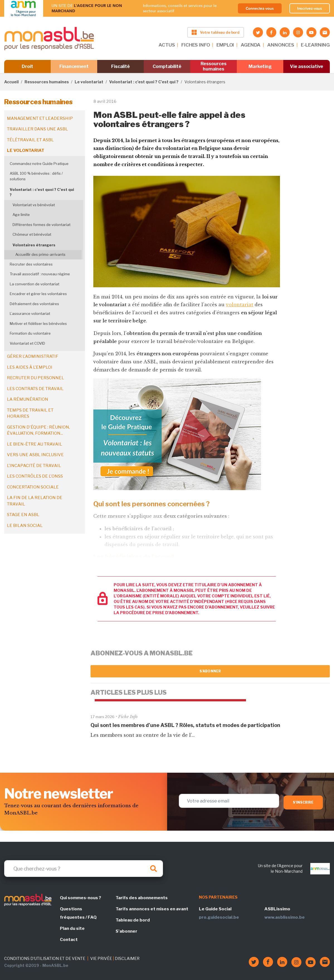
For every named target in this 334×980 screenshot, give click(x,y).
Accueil (11, 82)
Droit (27, 66)
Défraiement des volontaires (34, 304)
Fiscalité (120, 66)
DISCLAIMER (127, 958)
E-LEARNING (315, 45)
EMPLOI (225, 45)
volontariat (240, 305)
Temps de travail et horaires (30, 413)
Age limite (21, 215)
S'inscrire (303, 802)
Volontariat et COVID (27, 343)
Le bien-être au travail (35, 444)
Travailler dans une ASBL (37, 129)
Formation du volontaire (30, 333)
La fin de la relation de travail (35, 501)
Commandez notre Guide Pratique (39, 164)
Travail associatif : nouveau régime (40, 274)
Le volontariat (89, 82)
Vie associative (307, 66)
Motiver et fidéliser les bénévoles (38, 324)
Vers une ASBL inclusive (35, 455)
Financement (74, 66)
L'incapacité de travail (34, 466)
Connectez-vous (260, 8)
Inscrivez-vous (310, 8)
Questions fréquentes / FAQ (78, 913)
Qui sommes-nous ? (81, 898)
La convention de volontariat (35, 284)
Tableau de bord (133, 920)
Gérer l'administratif (33, 356)
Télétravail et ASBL (30, 140)
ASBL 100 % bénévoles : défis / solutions (36, 176)
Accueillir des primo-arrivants (40, 254)
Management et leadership (40, 118)
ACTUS (167, 45)
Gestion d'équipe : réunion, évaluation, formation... (38, 430)
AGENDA (251, 45)
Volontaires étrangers (34, 245)
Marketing (260, 66)
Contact (69, 940)
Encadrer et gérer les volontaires (38, 294)
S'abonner (210, 671)
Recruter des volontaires (31, 264)
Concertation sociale (33, 487)
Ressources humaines (213, 66)
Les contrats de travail (35, 389)
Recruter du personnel (36, 378)
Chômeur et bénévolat (32, 234)
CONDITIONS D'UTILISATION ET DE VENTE (45, 958)
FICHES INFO (196, 45)
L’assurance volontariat (30, 313)
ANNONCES (281, 45)
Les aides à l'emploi (30, 367)
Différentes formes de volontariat (42, 225)
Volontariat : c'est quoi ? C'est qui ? (144, 82)
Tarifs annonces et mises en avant (152, 909)
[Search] (84, 869)
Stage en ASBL (23, 515)
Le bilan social (25, 526)
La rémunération (28, 399)
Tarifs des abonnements (142, 898)
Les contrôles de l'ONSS (35, 476)
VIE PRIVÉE (101, 958)
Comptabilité (167, 66)
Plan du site (72, 928)
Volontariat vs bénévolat (34, 205)
